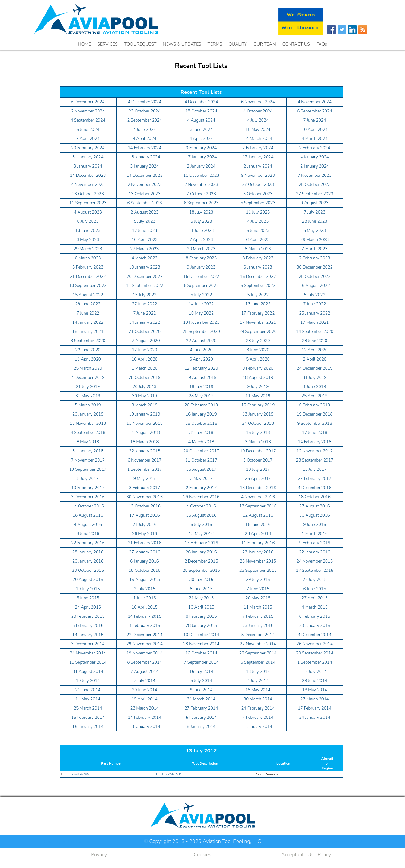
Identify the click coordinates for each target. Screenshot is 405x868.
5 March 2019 (88, 405)
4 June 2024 (145, 130)
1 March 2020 (144, 368)
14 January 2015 (88, 635)
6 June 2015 (315, 589)
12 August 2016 (258, 515)
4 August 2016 (88, 525)
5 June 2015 (88, 598)
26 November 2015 (258, 561)
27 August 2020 (145, 341)
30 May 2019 (145, 396)
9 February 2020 (258, 368)
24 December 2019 (315, 368)
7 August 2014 (145, 672)
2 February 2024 (258, 148)
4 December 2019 (88, 378)
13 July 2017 (315, 469)
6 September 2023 (144, 203)
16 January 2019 (201, 414)
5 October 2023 (258, 194)
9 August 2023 (315, 203)
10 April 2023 (144, 240)
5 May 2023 (315, 231)
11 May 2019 (258, 396)
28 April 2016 (258, 534)
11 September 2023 (88, 203)
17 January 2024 (201, 157)
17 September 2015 (314, 571)
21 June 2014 (88, 690)
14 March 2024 (258, 139)
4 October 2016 (201, 506)
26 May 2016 (145, 534)
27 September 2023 (314, 194)
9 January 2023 (201, 267)
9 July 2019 (258, 387)
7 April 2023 (201, 240)
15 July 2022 (145, 295)
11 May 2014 (88, 699)
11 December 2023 (201, 176)
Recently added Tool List (68, 842)
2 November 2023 (145, 185)
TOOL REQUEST (140, 44)
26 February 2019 (201, 405)
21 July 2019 (88, 387)
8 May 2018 (88, 442)
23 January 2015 (258, 626)
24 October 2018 (258, 424)
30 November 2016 (145, 497)
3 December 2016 (88, 497)
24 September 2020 (258, 332)
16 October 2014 (201, 653)
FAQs (322, 44)
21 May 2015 (201, 598)
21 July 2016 (145, 525)
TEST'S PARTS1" (168, 774)
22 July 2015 (315, 580)
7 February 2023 (315, 258)
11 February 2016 (258, 543)
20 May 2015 (258, 598)
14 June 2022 (201, 304)
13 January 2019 (258, 414)
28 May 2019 (201, 396)
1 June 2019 (315, 387)
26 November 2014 (315, 644)
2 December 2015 (201, 561)
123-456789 (79, 774)
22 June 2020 (88, 350)
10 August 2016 (315, 515)
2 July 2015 (145, 589)
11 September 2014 (88, 662)
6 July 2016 (201, 525)
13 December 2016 (258, 488)
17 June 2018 (315, 433)
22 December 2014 (145, 635)
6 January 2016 (144, 561)
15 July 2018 (258, 433)
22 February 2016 (88, 543)
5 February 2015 (88, 626)
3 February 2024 (201, 148)
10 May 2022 (201, 313)
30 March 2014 (258, 699)
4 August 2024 (201, 120)
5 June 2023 (258, 231)
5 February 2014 (201, 718)
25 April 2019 (314, 396)
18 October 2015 (145, 571)
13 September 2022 (88, 286)
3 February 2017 (145, 488)
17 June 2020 (145, 350)
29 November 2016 (201, 497)
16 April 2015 (144, 607)
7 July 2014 (145, 681)
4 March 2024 (314, 139)
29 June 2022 (88, 304)
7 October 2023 (201, 194)
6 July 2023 (88, 221)
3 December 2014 (88, 644)
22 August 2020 (201, 341)
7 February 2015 (258, 616)
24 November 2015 (315, 561)
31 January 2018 (88, 451)
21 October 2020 (145, 332)
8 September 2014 (144, 662)
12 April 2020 (314, 350)
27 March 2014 (314, 699)
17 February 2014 (315, 708)
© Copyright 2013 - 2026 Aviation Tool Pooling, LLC (202, 841)
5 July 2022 (201, 295)
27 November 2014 (258, 644)
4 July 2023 (258, 221)
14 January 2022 (88, 322)
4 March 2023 (144, 258)
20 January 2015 (314, 626)
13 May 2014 (315, 690)
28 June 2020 (315, 341)
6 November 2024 (258, 102)
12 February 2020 (201, 368)
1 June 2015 (145, 598)
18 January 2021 (88, 332)
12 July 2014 (315, 672)
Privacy (99, 855)
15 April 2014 (144, 699)
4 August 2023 (88, 212)
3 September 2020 (88, 341)
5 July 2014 (201, 681)
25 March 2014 (88, 708)
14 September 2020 (314, 332)
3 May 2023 (88, 240)
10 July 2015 (88, 589)
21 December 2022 (88, 277)
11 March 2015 (258, 607)
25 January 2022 (314, 313)
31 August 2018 (145, 433)
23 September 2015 (258, 571)
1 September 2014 (314, 662)
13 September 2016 (258, 506)
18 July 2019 (201, 387)
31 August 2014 (88, 672)
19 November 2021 (201, 322)
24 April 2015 (88, 607)
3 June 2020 (258, 350)
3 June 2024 (201, 130)
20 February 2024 (88, 148)
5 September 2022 (258, 286)
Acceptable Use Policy (306, 855)
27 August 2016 (315, 506)
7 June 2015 (258, 589)
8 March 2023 (258, 249)
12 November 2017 (315, 451)
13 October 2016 (145, 506)
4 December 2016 (315, 488)
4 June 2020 (201, 350)
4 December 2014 (315, 635)
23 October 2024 (145, 111)
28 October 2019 (145, 378)
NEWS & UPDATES (182, 44)
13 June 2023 (88, 231)
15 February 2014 (88, 718)
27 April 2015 (314, 598)
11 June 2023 (201, 231)
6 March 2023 (88, 258)
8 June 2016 (88, 534)
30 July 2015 (201, 580)
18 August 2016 (88, 515)
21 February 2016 (145, 543)
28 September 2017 (314, 460)
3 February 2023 (88, 267)
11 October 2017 (201, 460)
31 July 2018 (201, 433)
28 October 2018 (201, 424)
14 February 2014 (145, 718)
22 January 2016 (314, 552)
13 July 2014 (258, 672)
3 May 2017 (201, 479)
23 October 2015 (88, 571)
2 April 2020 (315, 359)
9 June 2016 (315, 525)
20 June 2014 (145, 690)
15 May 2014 (258, 690)
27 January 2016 (144, 552)
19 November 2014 (145, 653)
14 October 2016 (88, 506)
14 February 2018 (315, 442)
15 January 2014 (88, 727)
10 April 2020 (144, 359)
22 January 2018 (144, 451)
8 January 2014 (201, 727)
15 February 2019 (258, 405)
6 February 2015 (315, 616)
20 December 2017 (201, 451)
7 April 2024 (88, 139)
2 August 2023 (145, 212)
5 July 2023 (145, 221)
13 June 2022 (258, 304)
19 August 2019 (201, 378)
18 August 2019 (258, 378)
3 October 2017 (258, 460)
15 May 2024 (258, 130)
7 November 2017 (88, 460)
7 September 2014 (201, 662)
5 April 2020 (258, 359)
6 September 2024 (314, 111)
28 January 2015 (201, 626)
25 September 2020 (201, 332)
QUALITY (238, 44)
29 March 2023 (314, 240)
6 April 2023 (258, 240)
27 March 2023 (144, 249)
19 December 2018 (315, 414)
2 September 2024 (144, 120)
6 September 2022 (201, 286)
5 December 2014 (258, 635)
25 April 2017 (258, 479)
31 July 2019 (315, 378)
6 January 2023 (258, 267)
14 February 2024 (145, 148)
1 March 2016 (314, 534)
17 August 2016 (145, 515)
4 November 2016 (258, 497)
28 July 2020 (258, 341)
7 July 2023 (315, 212)
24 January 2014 (314, 718)
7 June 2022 (315, 304)
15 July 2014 (201, 672)
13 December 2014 (201, 635)
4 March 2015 (314, 607)
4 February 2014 (258, 718)
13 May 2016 (201, 534)
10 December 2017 (258, 451)
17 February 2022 (258, 313)
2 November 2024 (88, 111)
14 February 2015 (145, 616)
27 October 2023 (258, 185)
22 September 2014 (258, 653)
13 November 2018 (88, 424)
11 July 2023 (258, 212)
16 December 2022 (201, 277)
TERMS (215, 44)
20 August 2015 (88, 580)
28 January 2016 (88, 552)
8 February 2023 (201, 258)
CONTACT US (296, 44)
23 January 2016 (258, 552)
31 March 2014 (201, 699)
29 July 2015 (258, 580)
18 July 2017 (258, 469)
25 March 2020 (88, 368)
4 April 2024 (145, 139)
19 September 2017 (88, 469)
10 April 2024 (314, 130)
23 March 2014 (144, 708)
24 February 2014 (258, 708)
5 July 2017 (88, 479)
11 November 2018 (145, 424)
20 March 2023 (201, 249)
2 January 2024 (201, 166)
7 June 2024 (315, 120)
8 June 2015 (201, 589)
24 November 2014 (88, 653)
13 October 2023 (88, 194)
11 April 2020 (88, 359)
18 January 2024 (144, 157)
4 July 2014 (258, 681)
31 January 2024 (88, 157)
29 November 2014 (145, 644)
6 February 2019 (315, 405)
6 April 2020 (201, 359)
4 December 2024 (145, 102)
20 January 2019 (88, 414)
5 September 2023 (258, 203)
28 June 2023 (315, 221)
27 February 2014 (201, 708)
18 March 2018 (144, 442)
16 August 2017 (201, 469)
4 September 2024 (88, 120)
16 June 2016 (258, 525)
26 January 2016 (201, 552)
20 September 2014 (314, 653)
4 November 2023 (88, 185)
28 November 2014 (201, 644)
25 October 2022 (315, 277)
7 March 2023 (314, 249)
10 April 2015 (201, 607)
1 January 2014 (258, 727)
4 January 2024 (314, 157)
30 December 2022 (315, 267)
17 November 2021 (258, 322)
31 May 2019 (88, 396)
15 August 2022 (315, 286)
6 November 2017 (145, 460)
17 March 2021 (314, 322)
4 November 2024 (315, 102)
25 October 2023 (315, 185)
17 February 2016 (201, 543)
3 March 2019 (144, 405)
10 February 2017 (88, 488)
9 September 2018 (314, 424)
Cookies (203, 855)
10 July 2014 (88, 681)
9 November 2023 (258, 176)
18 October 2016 (315, 497)
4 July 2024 (258, 120)
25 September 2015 (201, 571)
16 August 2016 (201, 515)
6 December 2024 (88, 102)
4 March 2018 (201, 442)
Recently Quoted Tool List (337, 842)
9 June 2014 (201, 690)
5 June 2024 (88, 130)
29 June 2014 (315, 681)
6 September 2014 (258, 662)
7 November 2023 (315, 176)
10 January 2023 (144, 267)
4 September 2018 (88, 433)
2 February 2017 (201, 488)
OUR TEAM (265, 44)
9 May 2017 (145, 479)
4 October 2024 (258, 111)
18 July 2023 (201, 212)
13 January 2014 (144, 727)
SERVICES (107, 44)
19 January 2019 (144, 414)
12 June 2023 (145, 231)
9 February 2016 (315, 543)
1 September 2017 (144, 469)
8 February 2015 (201, 616)
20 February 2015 (88, 616)
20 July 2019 (145, 387)
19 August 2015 (145, 580)
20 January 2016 (88, 561)
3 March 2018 (258, 442)
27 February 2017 (315, 479)
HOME (84, 44)
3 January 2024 (88, 166)
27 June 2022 (145, 304)
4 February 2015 (145, 626)
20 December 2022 (145, 277)
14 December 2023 (88, 176)
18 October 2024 (201, 111)
